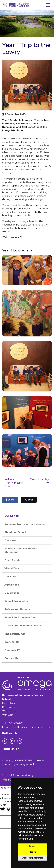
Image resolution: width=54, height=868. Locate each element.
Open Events (12, 560)
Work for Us (12, 642)
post (29, 500)
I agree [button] (32, 846)
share (10, 500)
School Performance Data (20, 617)
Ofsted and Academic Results (23, 626)
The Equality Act (15, 634)
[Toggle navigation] (48, 5)
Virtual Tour (12, 568)
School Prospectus (16, 601)
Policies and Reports (17, 609)
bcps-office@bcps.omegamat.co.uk (30, 727)
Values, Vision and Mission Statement (21, 550)
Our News (11, 540)
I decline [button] (32, 852)
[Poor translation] (11, 809)
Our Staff (10, 577)
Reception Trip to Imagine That (14, 483)
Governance (12, 593)
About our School (15, 532)
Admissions (12, 585)
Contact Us (11, 658)
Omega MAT (12, 650)
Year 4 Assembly (40, 481)
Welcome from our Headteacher (25, 524)
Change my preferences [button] (32, 858)
